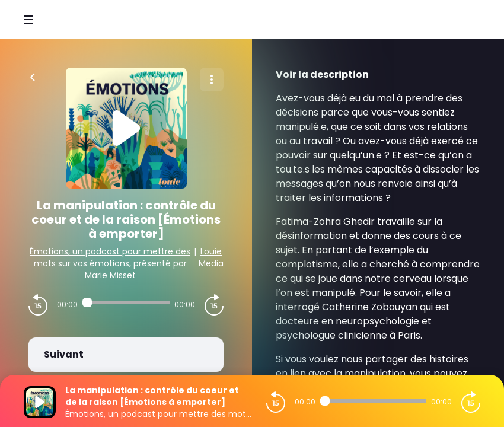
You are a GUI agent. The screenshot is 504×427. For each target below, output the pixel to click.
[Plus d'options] (212, 79)
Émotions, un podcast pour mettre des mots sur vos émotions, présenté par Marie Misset (110, 263)
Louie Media (211, 257)
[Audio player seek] (126, 302)
